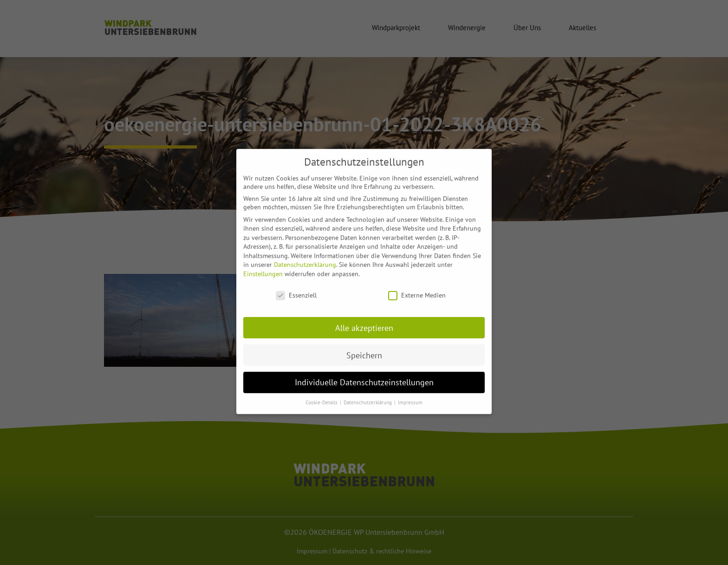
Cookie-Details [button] (322, 396)
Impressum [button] (410, 396)
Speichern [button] (364, 348)
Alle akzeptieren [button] (364, 321)
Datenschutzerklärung (305, 258)
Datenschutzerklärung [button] (368, 396)
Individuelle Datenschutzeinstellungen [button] (364, 376)
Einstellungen (263, 267)
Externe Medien (417, 288)
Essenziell (296, 288)
